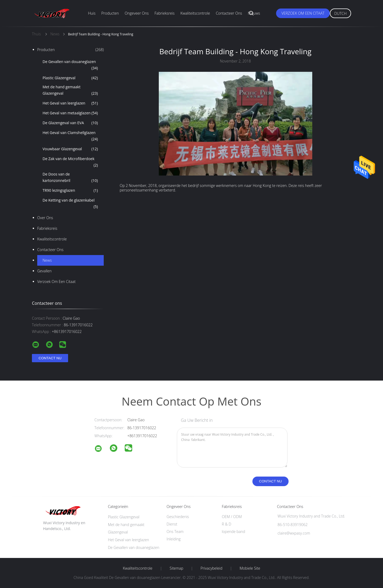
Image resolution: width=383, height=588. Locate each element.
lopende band (234, 531)
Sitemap (176, 568)
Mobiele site (250, 568)
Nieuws (254, 13)
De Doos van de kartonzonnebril (70, 178)
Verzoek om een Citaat (303, 13)
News (47, 260)
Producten (110, 13)
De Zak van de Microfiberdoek (70, 162)
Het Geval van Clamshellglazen (70, 136)
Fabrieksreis (165, 13)
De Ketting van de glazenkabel (70, 204)
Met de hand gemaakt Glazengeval (70, 90)
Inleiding (174, 539)
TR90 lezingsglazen (70, 190)
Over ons (45, 218)
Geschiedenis (178, 517)
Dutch (340, 13)
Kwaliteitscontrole (195, 13)
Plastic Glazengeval (70, 78)
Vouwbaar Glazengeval (70, 149)
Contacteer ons (229, 13)
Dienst (172, 524)
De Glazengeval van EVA (70, 123)
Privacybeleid (211, 568)
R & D (226, 524)
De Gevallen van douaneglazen (70, 65)
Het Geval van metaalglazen (70, 113)
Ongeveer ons (137, 13)
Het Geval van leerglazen (70, 103)
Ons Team (175, 531)
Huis (92, 13)
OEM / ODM (232, 517)
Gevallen (44, 271)
